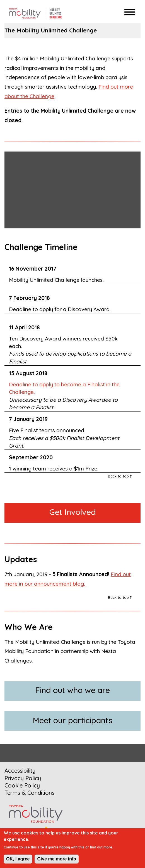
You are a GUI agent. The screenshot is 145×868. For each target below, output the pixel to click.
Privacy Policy (23, 778)
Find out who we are (72, 690)
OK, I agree (18, 859)
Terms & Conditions (29, 793)
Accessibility (20, 771)
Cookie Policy (22, 785)
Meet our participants (72, 720)
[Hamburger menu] (130, 13)
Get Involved (72, 512)
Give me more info (57, 859)
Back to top (120, 476)
